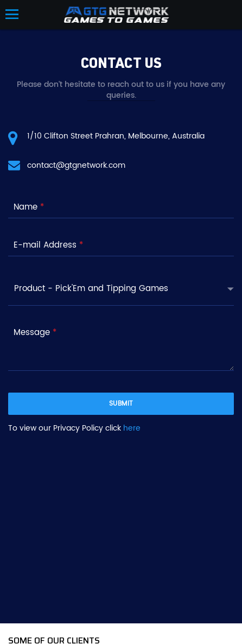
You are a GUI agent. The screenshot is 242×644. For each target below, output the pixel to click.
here (132, 428)
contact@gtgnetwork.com (76, 165)
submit (121, 404)
